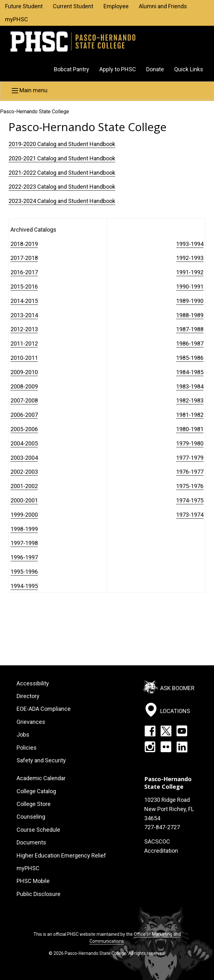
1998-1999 (24, 529)
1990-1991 (190, 287)
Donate (155, 69)
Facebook (150, 731)
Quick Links (189, 69)
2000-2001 (24, 500)
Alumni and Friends (163, 6)
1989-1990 (190, 301)
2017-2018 (24, 258)
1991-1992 (190, 272)
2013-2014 (24, 315)
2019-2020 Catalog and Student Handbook (62, 144)
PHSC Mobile (33, 881)
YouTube (182, 731)
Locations (175, 711)
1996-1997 (24, 557)
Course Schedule (38, 830)
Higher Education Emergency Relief (61, 855)
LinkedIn (182, 747)
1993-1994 (190, 244)
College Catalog (36, 791)
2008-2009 (24, 386)
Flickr (166, 747)
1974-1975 (190, 500)
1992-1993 (190, 258)
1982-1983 (190, 400)
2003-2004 (24, 458)
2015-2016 (24, 287)
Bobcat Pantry (71, 69)
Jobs (23, 735)
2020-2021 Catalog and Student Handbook (62, 158)
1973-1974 (190, 515)
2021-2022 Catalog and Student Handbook (62, 173)
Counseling (31, 817)
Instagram (150, 747)
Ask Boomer (177, 688)
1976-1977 (190, 472)
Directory (28, 696)
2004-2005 (24, 443)
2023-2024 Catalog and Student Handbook (62, 201)
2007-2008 (24, 400)
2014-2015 (24, 301)
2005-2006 (24, 429)
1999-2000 (24, 515)
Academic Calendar (41, 778)
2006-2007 (24, 415)
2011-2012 (24, 343)
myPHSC (17, 19)
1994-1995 (24, 586)
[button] (107, 90)
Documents (31, 842)
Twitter (166, 731)
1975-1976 (190, 486)
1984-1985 (190, 372)
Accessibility (33, 683)
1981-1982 (190, 415)
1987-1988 (190, 329)
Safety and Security (41, 760)
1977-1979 (190, 458)
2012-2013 (24, 329)
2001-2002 (24, 486)
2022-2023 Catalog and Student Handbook (62, 187)
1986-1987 (190, 343)
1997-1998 (24, 543)
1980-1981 (190, 429)
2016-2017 (24, 272)
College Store (34, 804)
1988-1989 (190, 315)
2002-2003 (24, 472)
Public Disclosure (39, 894)
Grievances (31, 722)
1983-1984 (190, 386)
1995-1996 (24, 572)
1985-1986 (190, 358)
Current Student (73, 6)
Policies (27, 748)
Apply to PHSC (118, 69)
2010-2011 (24, 358)
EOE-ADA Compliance (44, 709)
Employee (116, 6)
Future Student (24, 6)
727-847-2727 (162, 827)
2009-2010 (24, 372)
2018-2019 (24, 244)
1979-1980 (190, 443)
